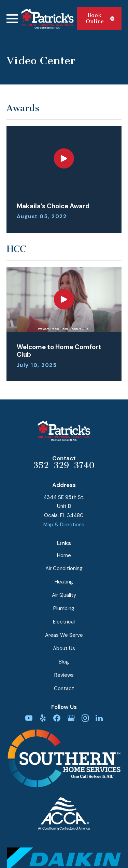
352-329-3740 (64, 465)
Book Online (100, 18)
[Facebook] (57, 718)
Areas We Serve (64, 635)
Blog (64, 662)
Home (64, 555)
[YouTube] (29, 718)
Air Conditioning (64, 568)
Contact (64, 688)
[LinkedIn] (99, 718)
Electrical (64, 622)
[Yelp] (43, 718)
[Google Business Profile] (71, 718)
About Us (64, 648)
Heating (64, 582)
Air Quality (64, 595)
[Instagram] (85, 718)
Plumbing (64, 608)
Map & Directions (64, 525)
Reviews (64, 675)
